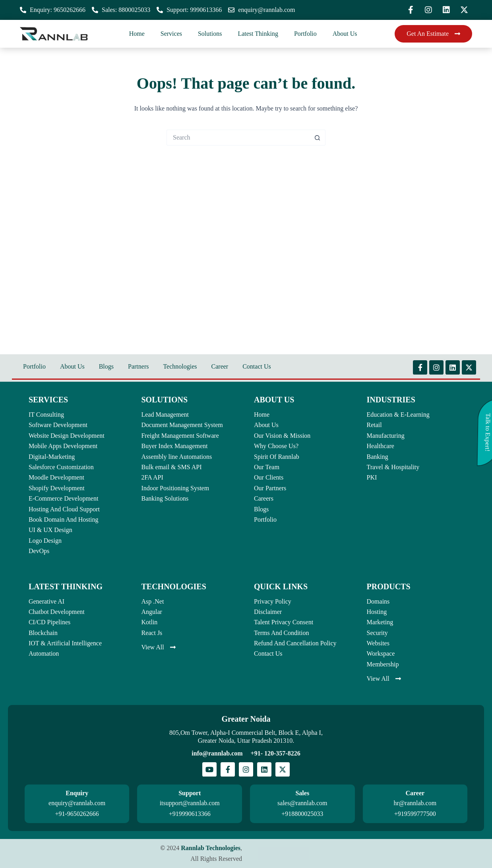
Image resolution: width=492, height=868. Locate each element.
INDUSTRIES (391, 400)
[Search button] (318, 138)
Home (137, 34)
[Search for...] (238, 138)
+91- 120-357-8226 (276, 753)
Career (220, 366)
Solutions (210, 34)
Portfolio (305, 34)
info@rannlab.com (217, 753)
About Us (345, 34)
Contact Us (257, 366)
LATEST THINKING (66, 586)
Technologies (180, 366)
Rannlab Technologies (211, 848)
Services (171, 34)
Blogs (106, 366)
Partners (138, 366)
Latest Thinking (258, 34)
